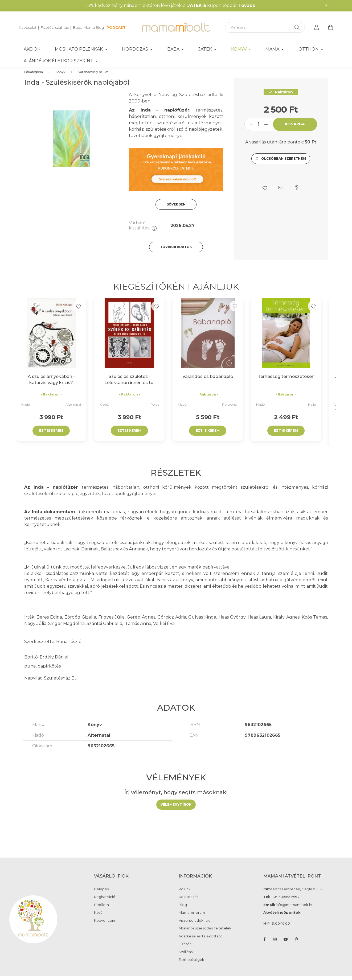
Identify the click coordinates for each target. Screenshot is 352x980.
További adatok (176, 252)
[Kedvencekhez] (78, 311)
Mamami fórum (192, 918)
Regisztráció (105, 902)
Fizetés (185, 949)
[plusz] (266, 130)
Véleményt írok (176, 810)
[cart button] (330, 27)
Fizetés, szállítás (55, 27)
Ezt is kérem (51, 436)
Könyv (61, 77)
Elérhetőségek (191, 965)
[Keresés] (265, 27)
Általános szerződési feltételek (205, 934)
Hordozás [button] (136, 49)
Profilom (101, 910)
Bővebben (176, 210)
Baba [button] (174, 49)
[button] (281, 164)
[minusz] (251, 130)
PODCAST (116, 27)
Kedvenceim (105, 926)
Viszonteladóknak (194, 926)
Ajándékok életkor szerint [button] (59, 61)
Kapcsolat (28, 27)
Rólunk (185, 894)
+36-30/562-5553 (285, 902)
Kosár (99, 918)
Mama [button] (273, 49)
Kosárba (295, 129)
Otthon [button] (309, 49)
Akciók (32, 49)
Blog (183, 910)
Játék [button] (206, 49)
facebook (264, 945)
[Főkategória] (34, 77)
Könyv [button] (239, 49)
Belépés (101, 894)
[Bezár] (326, 6)
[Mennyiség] (259, 130)
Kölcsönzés (189, 902)
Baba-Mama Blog (88, 27)
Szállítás (186, 957)
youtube (286, 945)
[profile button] (317, 27)
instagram (275, 945)
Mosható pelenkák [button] (79, 49)
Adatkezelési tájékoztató (200, 942)
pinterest (296, 945)
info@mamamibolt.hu (295, 910)
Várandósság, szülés (93, 77)
